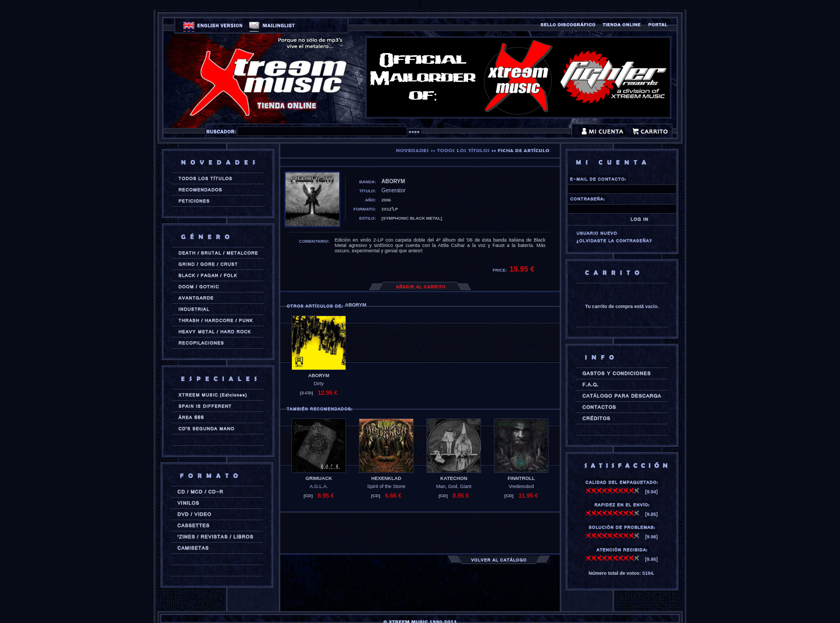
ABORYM (319, 376)
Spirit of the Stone (386, 486)
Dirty (319, 384)
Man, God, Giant (454, 486)
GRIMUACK (319, 478)
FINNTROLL (522, 478)
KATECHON (454, 478)
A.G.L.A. (319, 486)
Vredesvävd (521, 486)
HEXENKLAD (386, 478)
